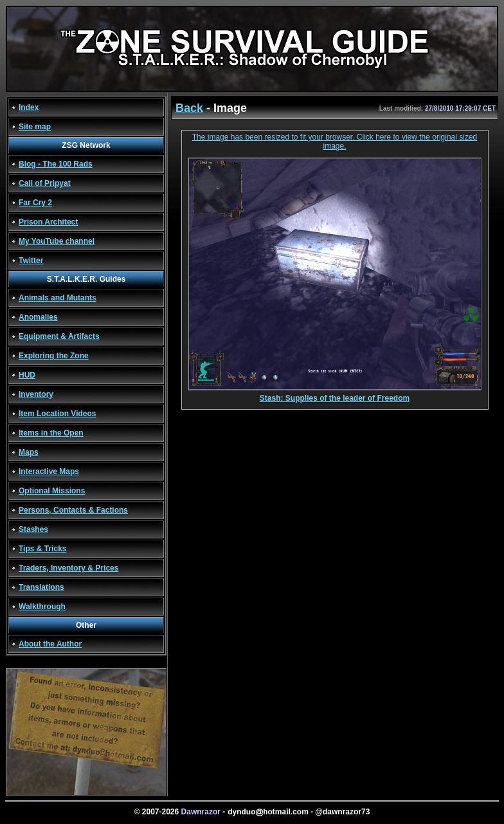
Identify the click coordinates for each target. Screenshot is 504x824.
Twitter (31, 261)
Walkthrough (42, 607)
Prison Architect (48, 222)
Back (189, 108)
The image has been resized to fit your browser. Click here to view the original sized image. (335, 142)
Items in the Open (51, 433)
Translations (41, 587)
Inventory (36, 394)
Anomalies (38, 317)
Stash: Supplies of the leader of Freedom (335, 395)
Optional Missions (52, 491)
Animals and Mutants (58, 298)
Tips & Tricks (42, 549)
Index (29, 107)
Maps (29, 452)
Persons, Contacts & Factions (73, 510)
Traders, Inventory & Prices (68, 568)
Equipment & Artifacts (59, 336)
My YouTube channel (57, 241)
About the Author (50, 644)
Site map (35, 127)
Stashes (33, 529)
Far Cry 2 (35, 203)
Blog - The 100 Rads (56, 164)
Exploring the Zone (54, 356)
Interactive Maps (49, 472)
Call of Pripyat (45, 183)
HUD (27, 375)
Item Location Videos (57, 414)
